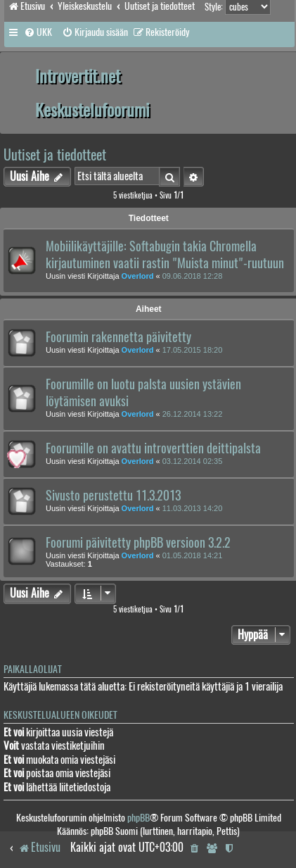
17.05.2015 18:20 (193, 350)
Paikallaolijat (33, 669)
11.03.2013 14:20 (193, 508)
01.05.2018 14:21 (193, 555)
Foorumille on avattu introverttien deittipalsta (153, 448)
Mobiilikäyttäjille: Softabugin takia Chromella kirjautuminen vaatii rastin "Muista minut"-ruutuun (165, 255)
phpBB (139, 818)
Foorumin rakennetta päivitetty (118, 337)
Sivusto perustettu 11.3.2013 (113, 496)
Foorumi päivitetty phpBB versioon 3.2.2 (138, 543)
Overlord (138, 276)
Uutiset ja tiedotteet (55, 155)
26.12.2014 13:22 (193, 414)
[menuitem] (38, 32)
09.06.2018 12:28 (193, 276)
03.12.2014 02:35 (193, 461)
